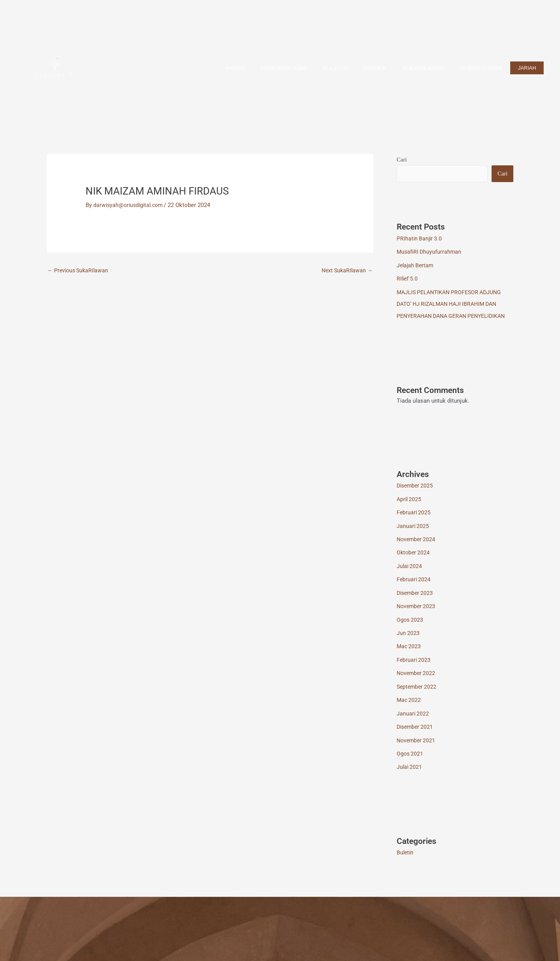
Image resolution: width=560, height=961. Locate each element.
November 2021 (417, 745)
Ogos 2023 (410, 627)
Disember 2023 (416, 601)
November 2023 (417, 614)
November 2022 (417, 680)
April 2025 (410, 509)
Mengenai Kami (284, 68)
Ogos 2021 (410, 758)
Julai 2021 (410, 772)
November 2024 (417, 548)
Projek (375, 68)
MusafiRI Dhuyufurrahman (430, 252)
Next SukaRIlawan (346, 271)
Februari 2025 (414, 522)
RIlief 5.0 (408, 278)
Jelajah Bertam (416, 265)
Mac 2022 (409, 706)
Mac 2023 (409, 653)
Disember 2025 (416, 496)
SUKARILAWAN (423, 68)
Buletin (335, 68)
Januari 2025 (413, 535)
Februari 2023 (414, 666)
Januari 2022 (413, 719)
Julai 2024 (410, 575)
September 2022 (418, 693)
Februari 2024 (414, 588)
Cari (402, 160)
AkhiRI (235, 68)
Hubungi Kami (481, 68)
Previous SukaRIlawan (80, 271)
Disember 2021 (416, 732)
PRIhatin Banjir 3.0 (420, 239)
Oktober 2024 (414, 561)
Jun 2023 (408, 640)
